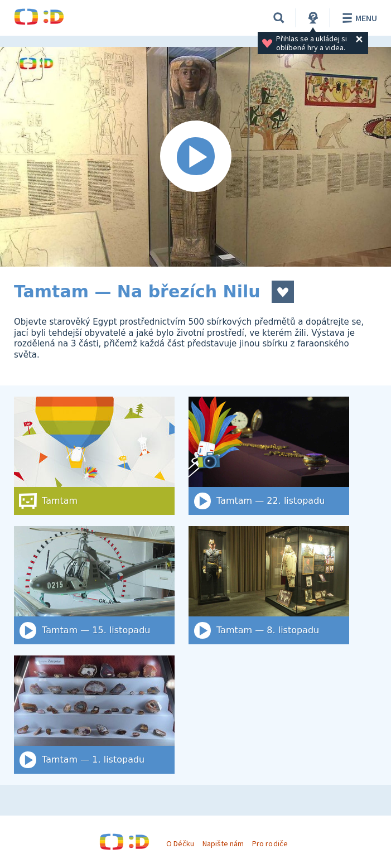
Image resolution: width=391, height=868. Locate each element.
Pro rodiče (270, 843)
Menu (358, 18)
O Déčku (180, 843)
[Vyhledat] (279, 18)
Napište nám (223, 843)
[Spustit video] (195, 157)
